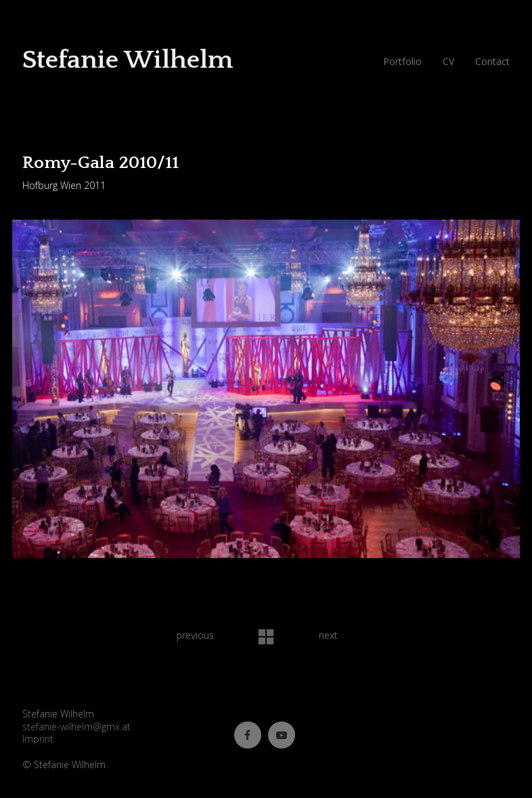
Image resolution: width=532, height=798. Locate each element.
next (328, 635)
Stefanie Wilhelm (128, 60)
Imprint (38, 739)
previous (195, 635)
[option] (266, 390)
